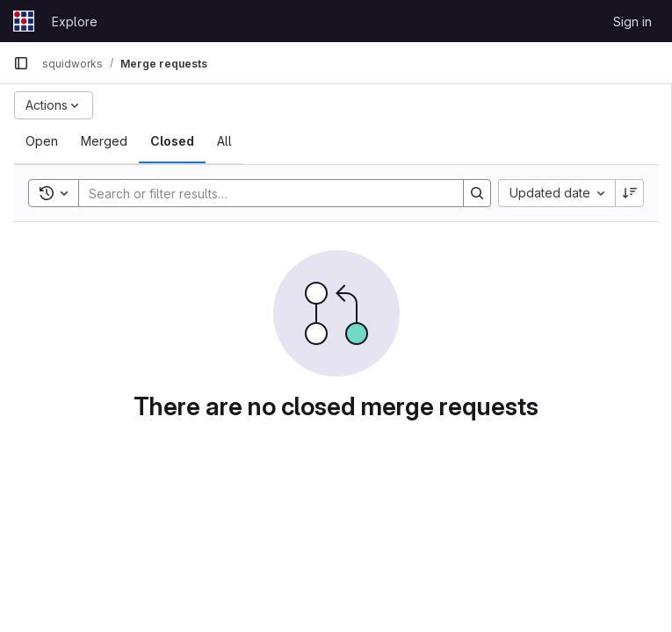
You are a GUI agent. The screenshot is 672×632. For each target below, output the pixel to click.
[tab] (42, 141)
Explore (75, 22)
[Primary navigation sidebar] (21, 63)
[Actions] (54, 105)
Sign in (632, 22)
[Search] (262, 193)
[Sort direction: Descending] (630, 193)
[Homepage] (24, 21)
